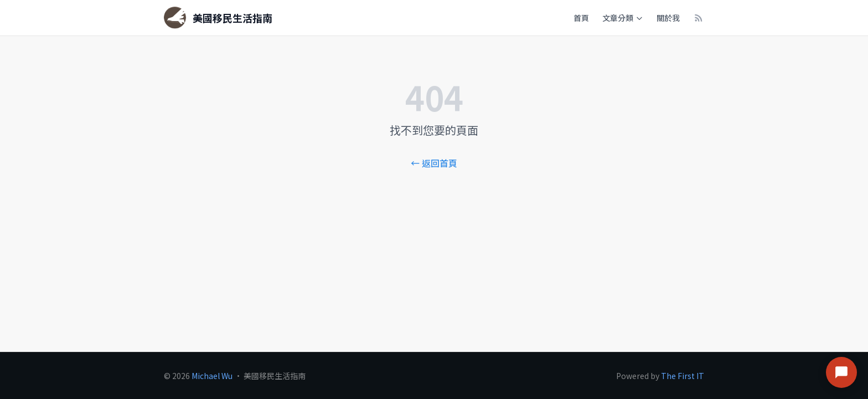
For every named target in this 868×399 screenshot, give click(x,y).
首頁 (581, 18)
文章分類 (623, 18)
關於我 (668, 18)
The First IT (683, 376)
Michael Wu (212, 376)
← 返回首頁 (434, 163)
